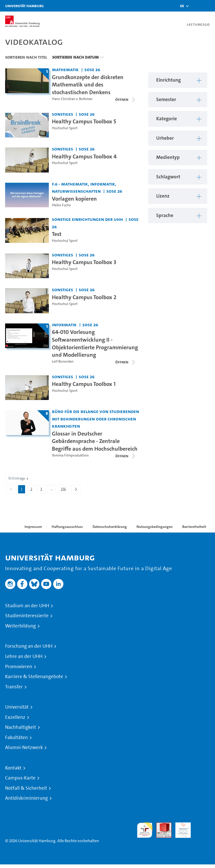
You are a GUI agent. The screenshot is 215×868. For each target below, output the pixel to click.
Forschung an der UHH (29, 646)
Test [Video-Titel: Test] (57, 234)
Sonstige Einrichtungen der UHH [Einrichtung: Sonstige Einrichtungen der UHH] (87, 219)
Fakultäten (16, 737)
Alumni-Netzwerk (24, 747)
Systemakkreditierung (202, 825)
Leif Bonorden (63, 361)
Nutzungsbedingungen (155, 527)
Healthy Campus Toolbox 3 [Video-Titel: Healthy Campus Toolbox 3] (84, 262)
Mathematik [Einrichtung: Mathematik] (65, 69)
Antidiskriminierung (26, 798)
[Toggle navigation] (209, 6)
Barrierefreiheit (194, 527)
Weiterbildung (20, 626)
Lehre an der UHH (24, 656)
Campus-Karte (20, 778)
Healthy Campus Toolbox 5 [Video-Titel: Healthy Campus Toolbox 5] (84, 121)
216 (65, 490)
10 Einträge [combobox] (19, 478)
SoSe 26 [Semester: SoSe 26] (92, 69)
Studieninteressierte (27, 616)
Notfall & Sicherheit (26, 788)
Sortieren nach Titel (26, 57)
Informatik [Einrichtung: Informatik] (64, 325)
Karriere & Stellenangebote (34, 677)
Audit (161, 825)
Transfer (14, 687)
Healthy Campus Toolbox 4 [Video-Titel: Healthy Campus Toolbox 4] (84, 156)
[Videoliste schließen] (126, 100)
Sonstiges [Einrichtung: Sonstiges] (63, 114)
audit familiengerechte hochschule (145, 830)
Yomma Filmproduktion (70, 455)
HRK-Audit (180, 828)
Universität (17, 707)
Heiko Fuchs (61, 205)
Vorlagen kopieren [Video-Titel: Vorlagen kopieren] (74, 199)
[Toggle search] (196, 6)
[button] (182, 6)
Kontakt (13, 768)
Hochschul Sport (65, 128)
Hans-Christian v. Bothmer (72, 99)
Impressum (33, 527)
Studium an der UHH (27, 606)
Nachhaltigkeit (21, 727)
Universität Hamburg (24, 6)
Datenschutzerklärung (110, 527)
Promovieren (19, 667)
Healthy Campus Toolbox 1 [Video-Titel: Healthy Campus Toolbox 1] (84, 384)
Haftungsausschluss (67, 527)
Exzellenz (15, 717)
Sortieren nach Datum (75, 57)
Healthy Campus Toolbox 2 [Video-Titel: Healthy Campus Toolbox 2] (84, 297)
